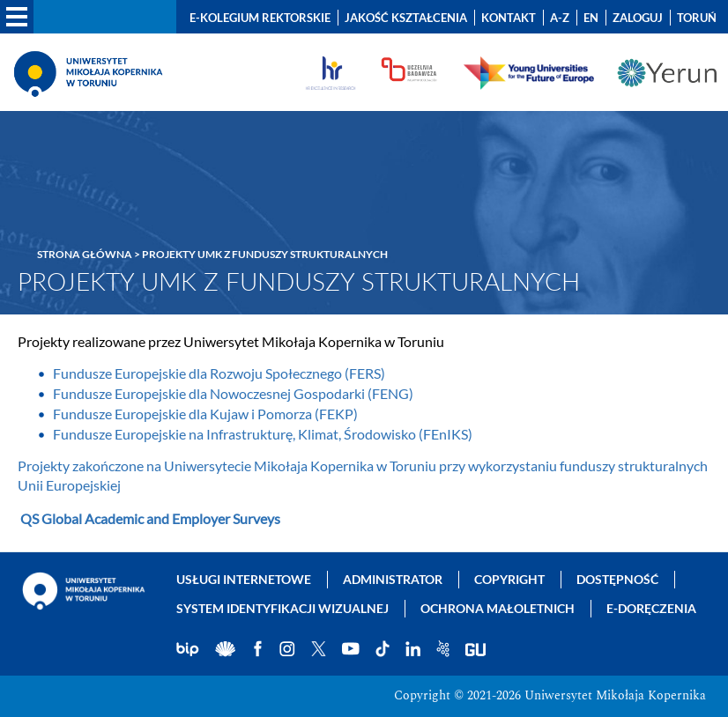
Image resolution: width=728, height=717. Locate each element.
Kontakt (509, 18)
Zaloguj (638, 18)
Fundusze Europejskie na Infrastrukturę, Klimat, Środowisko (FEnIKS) (263, 434)
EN (591, 18)
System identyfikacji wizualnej (282, 608)
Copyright (509, 579)
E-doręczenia (651, 608)
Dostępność (617, 579)
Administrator (393, 579)
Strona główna (85, 254)
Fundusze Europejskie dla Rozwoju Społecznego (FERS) (219, 373)
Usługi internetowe (244, 579)
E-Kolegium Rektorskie (260, 18)
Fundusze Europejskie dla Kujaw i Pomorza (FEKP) (205, 414)
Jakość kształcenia (406, 18)
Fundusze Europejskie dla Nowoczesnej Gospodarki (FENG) (233, 393)
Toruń (697, 18)
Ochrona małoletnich (498, 608)
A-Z (560, 18)
